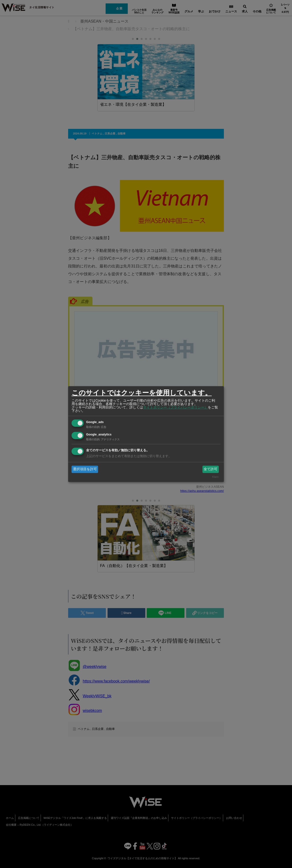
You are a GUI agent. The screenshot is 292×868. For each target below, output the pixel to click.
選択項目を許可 (85, 469)
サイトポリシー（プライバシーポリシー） (175, 407)
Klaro (215, 477)
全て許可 (210, 469)
